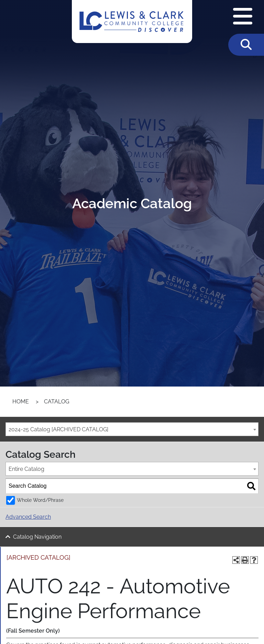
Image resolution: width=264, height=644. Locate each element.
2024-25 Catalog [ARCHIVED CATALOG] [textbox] (58, 429)
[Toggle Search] (246, 45)
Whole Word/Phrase (40, 500)
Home (21, 402)
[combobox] (132, 429)
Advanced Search (28, 517)
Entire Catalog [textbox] (26, 469)
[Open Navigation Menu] (243, 17)
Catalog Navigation (37, 537)
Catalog (57, 402)
